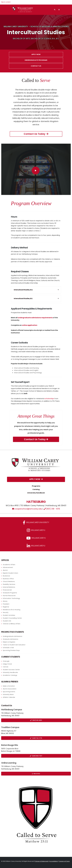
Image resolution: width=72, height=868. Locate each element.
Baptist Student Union (10, 573)
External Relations (9, 587)
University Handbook (36, 493)
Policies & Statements (42, 861)
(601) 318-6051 (36, 720)
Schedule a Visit (8, 648)
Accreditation (54, 861)
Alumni (5, 570)
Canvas (6, 667)
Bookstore (6, 576)
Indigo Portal (7, 664)
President (6, 604)
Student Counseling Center (12, 618)
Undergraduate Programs (36, 60)
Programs (36, 486)
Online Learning (9, 763)
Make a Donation (9, 686)
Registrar (6, 607)
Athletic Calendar (9, 697)
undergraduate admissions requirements (35, 318)
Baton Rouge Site (10, 745)
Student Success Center (11, 670)
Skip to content (6, 2)
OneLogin (6, 661)
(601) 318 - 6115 (52, 509)
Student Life (7, 621)
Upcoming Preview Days (11, 650)
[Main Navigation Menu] (59, 10)
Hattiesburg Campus (12, 710)
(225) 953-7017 (36, 756)
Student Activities (9, 615)
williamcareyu (36, 530)
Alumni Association (10, 689)
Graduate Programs (10, 593)
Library (5, 601)
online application (30, 325)
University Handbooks (10, 672)
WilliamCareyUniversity (36, 523)
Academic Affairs (9, 565)
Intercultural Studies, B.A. (23, 290)
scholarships (49, 399)
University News (8, 694)
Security (6, 612)
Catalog (36, 489)
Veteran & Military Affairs (12, 624)
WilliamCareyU (36, 538)
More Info (36, 774)
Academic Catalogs (10, 675)
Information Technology (11, 598)
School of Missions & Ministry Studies (50, 27)
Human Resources (9, 596)
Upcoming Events (9, 692)
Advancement (8, 567)
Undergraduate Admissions (13, 636)
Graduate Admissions (11, 639)
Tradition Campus (10, 727)
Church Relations (9, 581)
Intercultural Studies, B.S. (23, 299)
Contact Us (36, 66)
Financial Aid (7, 590)
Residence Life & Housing (12, 610)
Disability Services (9, 584)
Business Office (8, 579)
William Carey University (16, 27)
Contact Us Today (36, 134)
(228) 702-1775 (36, 738)
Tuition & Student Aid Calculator (14, 645)
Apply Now (36, 54)
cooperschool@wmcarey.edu (27, 509)
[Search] (55, 10)
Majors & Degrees (9, 642)
